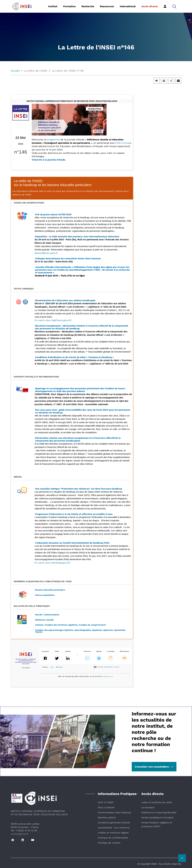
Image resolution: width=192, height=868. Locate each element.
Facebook (45, 651)
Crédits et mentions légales (113, 833)
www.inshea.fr (26, 668)
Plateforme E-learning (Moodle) (159, 813)
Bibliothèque (124, 651)
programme (53, 140)
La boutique (148, 807)
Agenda (99, 651)
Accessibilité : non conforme (114, 828)
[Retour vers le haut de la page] (182, 858)
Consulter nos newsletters (154, 767)
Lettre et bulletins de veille (157, 802)
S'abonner (87, 651)
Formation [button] (69, 6)
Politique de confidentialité (113, 838)
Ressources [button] (107, 6)
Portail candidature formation (158, 818)
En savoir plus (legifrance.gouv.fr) (53, 320)
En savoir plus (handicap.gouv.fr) (52, 563)
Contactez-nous (108, 676)
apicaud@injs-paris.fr (46, 253)
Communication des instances (114, 813)
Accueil (15, 71)
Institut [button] (53, 6)
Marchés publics (107, 818)
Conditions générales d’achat (114, 823)
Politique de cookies (109, 843)
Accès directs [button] (150, 6)
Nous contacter (106, 807)
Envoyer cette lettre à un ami (108, 667)
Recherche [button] (88, 6)
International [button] (128, 6)
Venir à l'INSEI (106, 802)
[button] (174, 6)
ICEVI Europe (124, 143)
